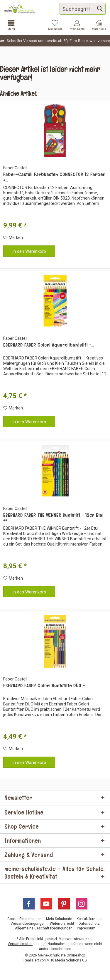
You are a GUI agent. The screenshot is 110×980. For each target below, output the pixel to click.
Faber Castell (15, 168)
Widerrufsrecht (62, 924)
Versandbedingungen (28, 924)
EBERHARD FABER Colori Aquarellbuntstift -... (49, 345)
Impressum (86, 928)
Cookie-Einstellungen (24, 919)
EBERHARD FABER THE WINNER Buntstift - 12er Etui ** (53, 518)
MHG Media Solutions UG (67, 960)
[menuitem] (99, 25)
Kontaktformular (90, 919)
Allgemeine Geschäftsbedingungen (44, 928)
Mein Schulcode (59, 919)
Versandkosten (20, 944)
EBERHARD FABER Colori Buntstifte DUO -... (45, 686)
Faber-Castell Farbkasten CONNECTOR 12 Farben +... (54, 178)
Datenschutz (89, 924)
